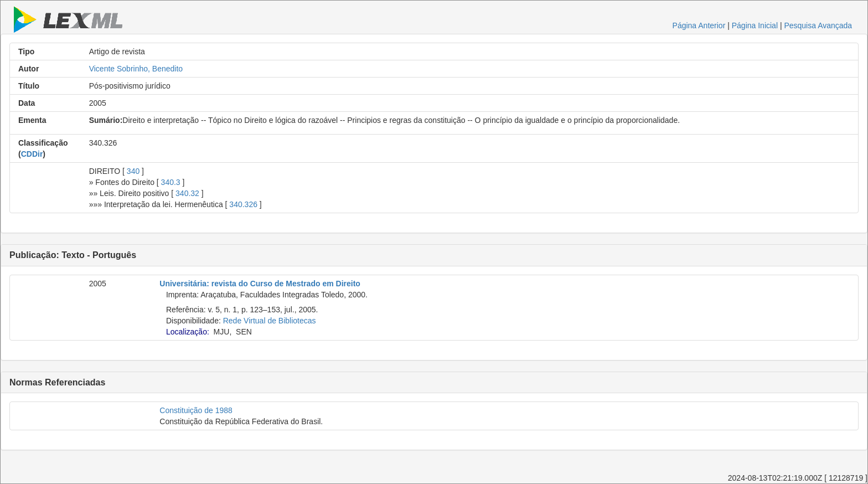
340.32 (187, 193)
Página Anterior (699, 25)
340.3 (171, 182)
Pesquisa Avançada (818, 25)
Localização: (188, 332)
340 (133, 171)
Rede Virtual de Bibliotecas (270, 321)
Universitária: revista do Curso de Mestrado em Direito (260, 284)
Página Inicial (755, 25)
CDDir (32, 154)
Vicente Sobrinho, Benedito (136, 69)
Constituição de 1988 (196, 410)
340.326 (243, 204)
